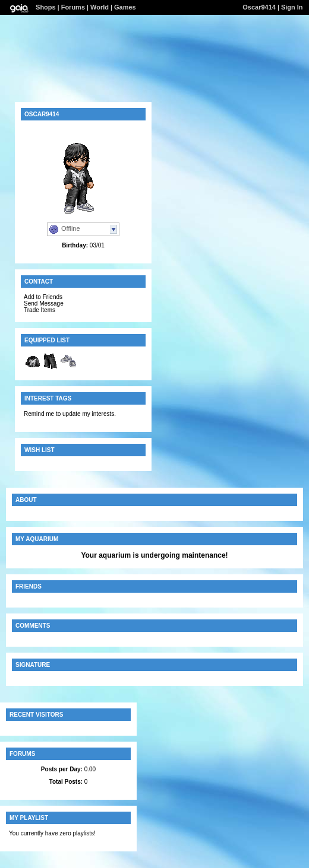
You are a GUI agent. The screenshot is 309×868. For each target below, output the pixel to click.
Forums (73, 7)
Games (125, 7)
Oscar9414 (259, 7)
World (100, 7)
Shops (46, 7)
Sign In (292, 7)
